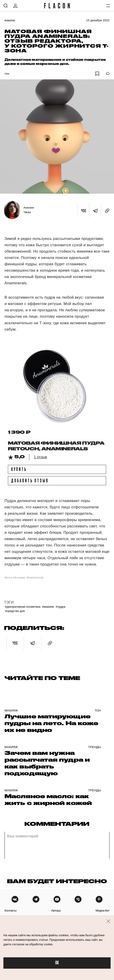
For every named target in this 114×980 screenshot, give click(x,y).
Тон (7, 74)
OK (57, 963)
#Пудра (60, 607)
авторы (56, 911)
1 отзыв (40, 457)
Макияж (10, 20)
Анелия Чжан (29, 210)
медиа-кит (102, 911)
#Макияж (48, 607)
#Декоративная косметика (23, 607)
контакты (11, 911)
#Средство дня (15, 611)
